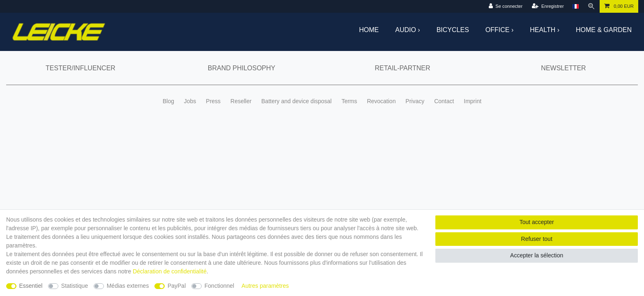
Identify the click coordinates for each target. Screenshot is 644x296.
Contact (444, 101)
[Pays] (576, 6)
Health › (545, 30)
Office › (499, 30)
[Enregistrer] (548, 6)
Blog (168, 101)
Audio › (407, 30)
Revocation (381, 101)
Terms (349, 101)
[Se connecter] (506, 6)
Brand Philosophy (241, 68)
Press (213, 101)
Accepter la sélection (537, 255)
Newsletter (563, 68)
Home (369, 30)
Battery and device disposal (296, 101)
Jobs (190, 101)
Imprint (473, 101)
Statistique (75, 286)
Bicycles (453, 30)
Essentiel (31, 286)
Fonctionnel (219, 286)
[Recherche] (591, 6)
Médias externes (128, 286)
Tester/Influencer (80, 68)
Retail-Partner (402, 68)
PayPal (177, 286)
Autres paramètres (265, 286)
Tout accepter (537, 222)
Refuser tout (537, 239)
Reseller (241, 101)
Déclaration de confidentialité (170, 271)
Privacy (415, 101)
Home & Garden (604, 30)
